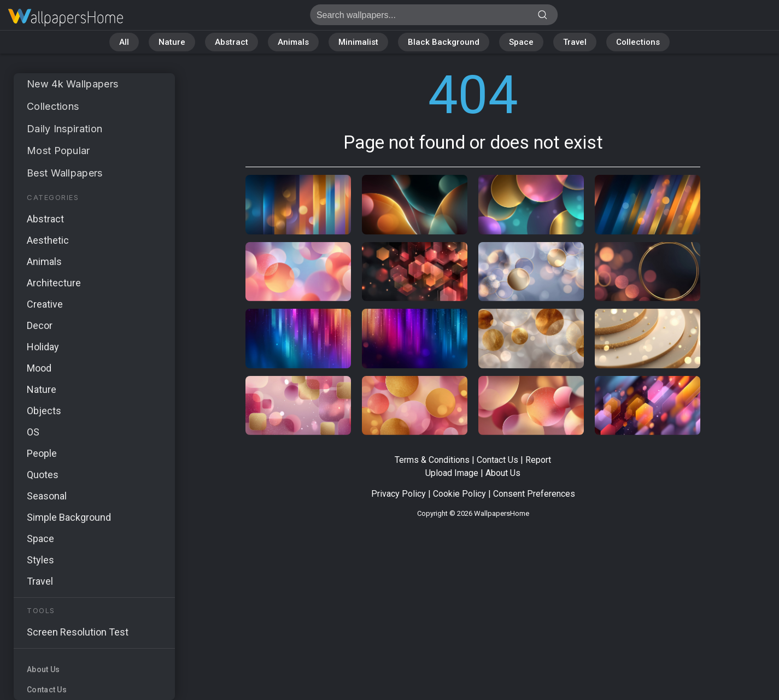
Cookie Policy (459, 494)
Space (521, 42)
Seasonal (47, 496)
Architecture (54, 283)
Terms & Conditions (432, 460)
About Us (43, 669)
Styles (40, 560)
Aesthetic (48, 240)
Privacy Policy (399, 494)
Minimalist (358, 42)
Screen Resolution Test (78, 632)
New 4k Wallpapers (72, 84)
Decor (40, 325)
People (42, 453)
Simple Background (69, 517)
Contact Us (47, 690)
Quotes (43, 475)
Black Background (444, 42)
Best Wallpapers (65, 173)
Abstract (232, 42)
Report (538, 460)
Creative (45, 304)
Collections (638, 42)
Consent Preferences (534, 494)
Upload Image (452, 473)
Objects (44, 411)
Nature (172, 42)
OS (33, 432)
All (124, 42)
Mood (39, 368)
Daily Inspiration (65, 129)
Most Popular (58, 151)
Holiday (43, 347)
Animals (293, 42)
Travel (575, 42)
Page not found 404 (66, 18)
